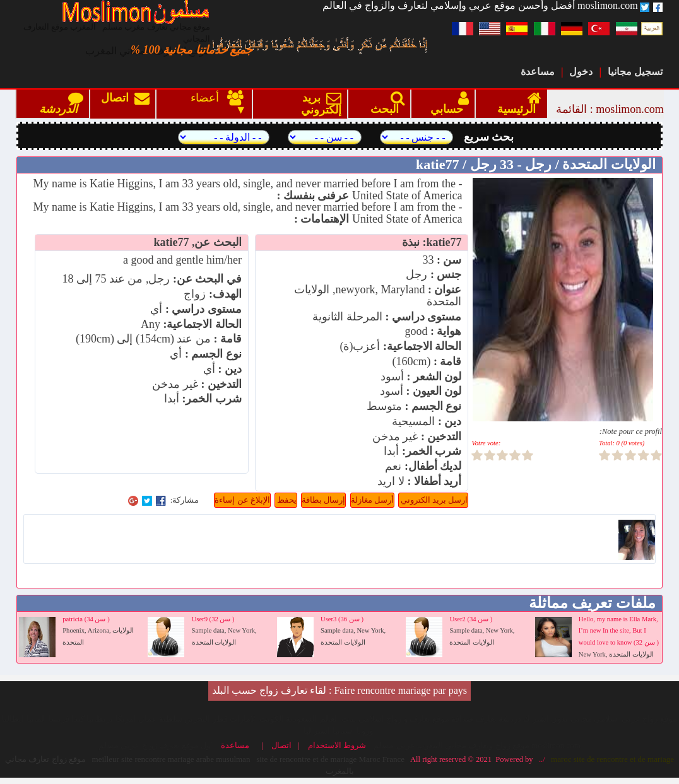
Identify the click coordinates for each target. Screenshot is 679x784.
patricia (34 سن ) (86, 619)
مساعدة (538, 72)
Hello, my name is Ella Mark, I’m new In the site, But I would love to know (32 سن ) (619, 631)
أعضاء (209, 98)
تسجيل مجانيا (635, 72)
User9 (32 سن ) (213, 619)
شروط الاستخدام (339, 746)
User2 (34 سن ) (471, 619)
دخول (581, 72)
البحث (385, 104)
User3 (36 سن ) (342, 619)
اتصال (125, 104)
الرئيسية (517, 104)
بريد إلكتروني (318, 104)
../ (540, 759)
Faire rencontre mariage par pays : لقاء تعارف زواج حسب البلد (339, 690)
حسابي (447, 104)
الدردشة (58, 104)
